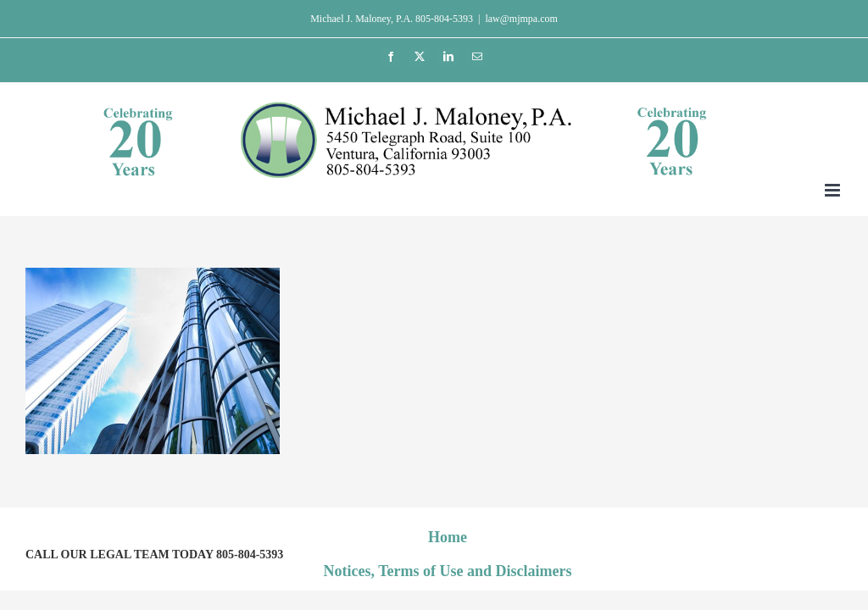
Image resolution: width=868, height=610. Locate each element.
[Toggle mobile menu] (834, 190)
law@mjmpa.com (521, 19)
